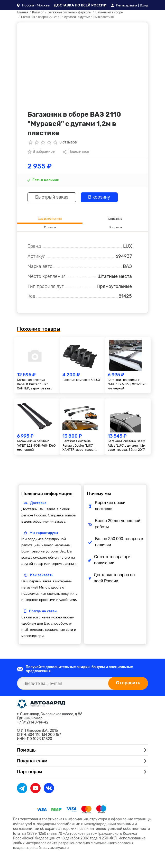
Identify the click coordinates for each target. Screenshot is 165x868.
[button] (33, 5)
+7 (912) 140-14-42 (33, 722)
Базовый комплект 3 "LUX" (82, 380)
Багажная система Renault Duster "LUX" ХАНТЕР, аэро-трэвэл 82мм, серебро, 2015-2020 (37, 384)
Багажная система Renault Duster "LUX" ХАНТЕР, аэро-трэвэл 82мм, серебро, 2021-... (80, 446)
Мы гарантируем (44, 533)
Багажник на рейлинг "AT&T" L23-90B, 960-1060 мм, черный (36, 446)
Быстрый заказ (52, 197)
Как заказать (42, 575)
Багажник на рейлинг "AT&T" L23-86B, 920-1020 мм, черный (127, 384)
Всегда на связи (43, 611)
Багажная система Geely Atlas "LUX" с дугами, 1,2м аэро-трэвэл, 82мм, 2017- (127, 446)
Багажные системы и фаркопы (70, 12)
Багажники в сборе (109, 12)
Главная (22, 12)
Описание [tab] (115, 218)
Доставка (38, 503)
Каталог (38, 12)
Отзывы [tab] (50, 227)
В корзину (100, 197)
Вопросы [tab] (115, 227)
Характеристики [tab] (50, 218)
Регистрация (127, 5)
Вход (144, 5)
